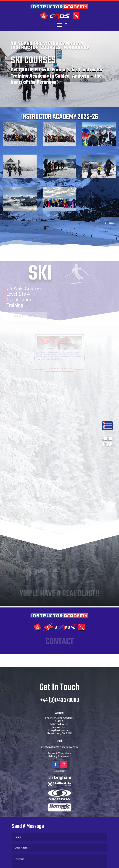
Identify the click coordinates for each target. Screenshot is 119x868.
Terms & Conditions (59, 760)
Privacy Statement (59, 763)
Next (112, 223)
